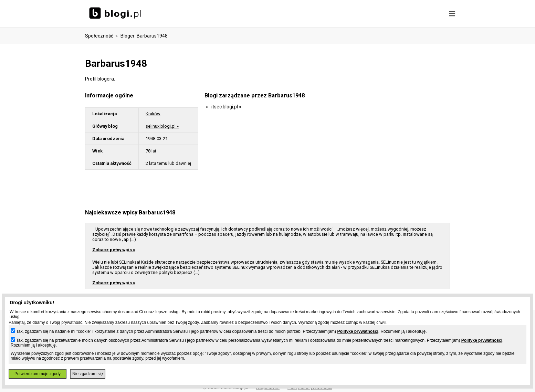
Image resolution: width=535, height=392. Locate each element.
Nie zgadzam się (88, 374)
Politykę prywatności (358, 331)
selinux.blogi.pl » (162, 126)
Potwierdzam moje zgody (38, 374)
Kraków (153, 114)
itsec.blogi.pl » (226, 107)
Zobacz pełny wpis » (114, 250)
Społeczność (99, 36)
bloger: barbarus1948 (144, 36)
